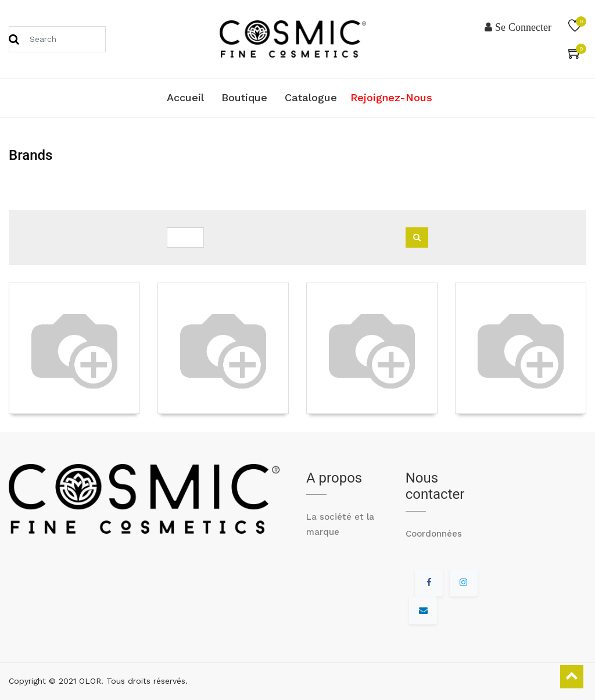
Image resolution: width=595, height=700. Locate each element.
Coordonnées (434, 534)
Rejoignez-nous (391, 97)
